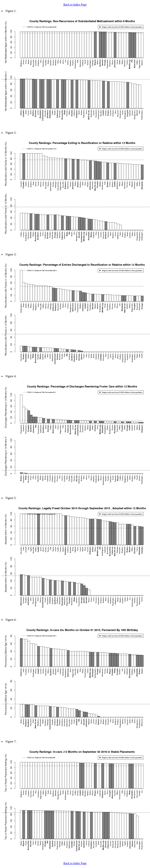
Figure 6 (11, 620)
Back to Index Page (75, 5)
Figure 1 (11, 11)
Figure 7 (11, 741)
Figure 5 (11, 498)
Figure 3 (11, 254)
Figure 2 (11, 133)
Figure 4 (11, 376)
